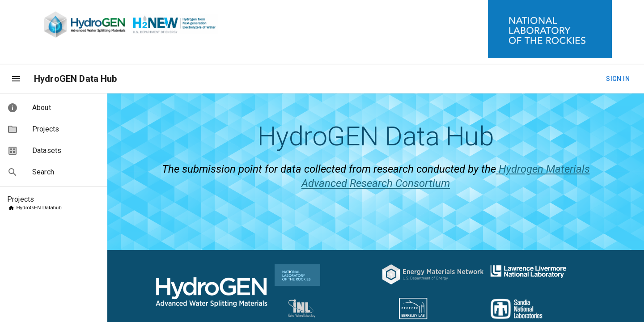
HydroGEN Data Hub (76, 79)
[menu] (16, 79)
